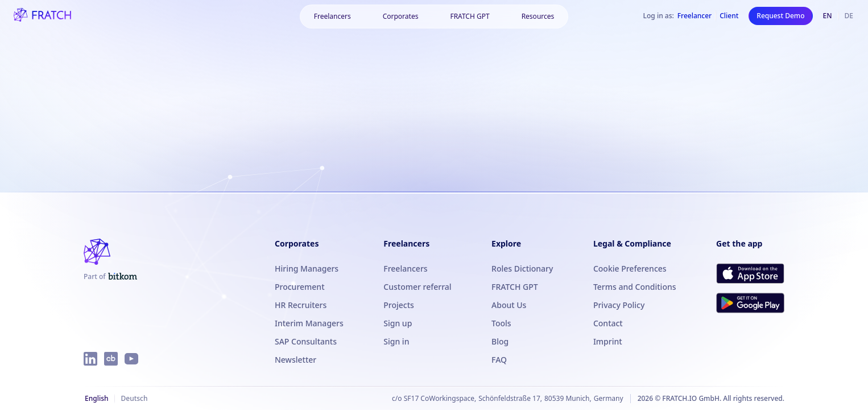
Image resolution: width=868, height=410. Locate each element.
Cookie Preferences (630, 268)
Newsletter (295, 360)
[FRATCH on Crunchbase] (111, 359)
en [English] (828, 16)
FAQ (499, 360)
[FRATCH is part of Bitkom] (110, 277)
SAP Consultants (306, 341)
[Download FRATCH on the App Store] (750, 273)
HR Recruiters (301, 305)
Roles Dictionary (522, 268)
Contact (608, 323)
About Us (509, 305)
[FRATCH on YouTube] (131, 359)
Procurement (300, 287)
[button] (332, 17)
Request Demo (780, 16)
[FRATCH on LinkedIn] (90, 359)
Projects (399, 305)
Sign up (398, 323)
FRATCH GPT (470, 16)
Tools (501, 323)
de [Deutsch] (849, 16)
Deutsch (134, 398)
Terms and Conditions (635, 287)
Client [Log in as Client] (729, 16)
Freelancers (405, 268)
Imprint (608, 341)
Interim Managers (309, 323)
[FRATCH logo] (42, 16)
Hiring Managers (307, 268)
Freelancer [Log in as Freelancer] (695, 16)
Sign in (396, 341)
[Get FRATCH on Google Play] (750, 303)
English (96, 398)
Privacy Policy (619, 305)
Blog (500, 341)
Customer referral (417, 287)
